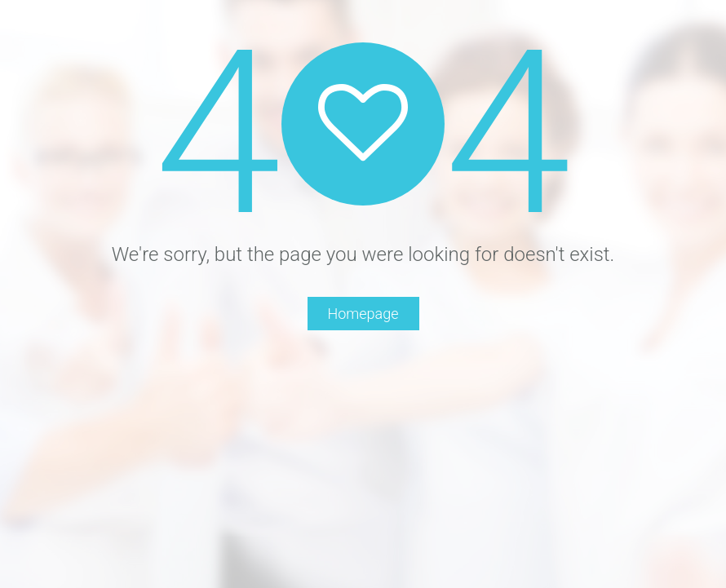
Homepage (363, 314)
